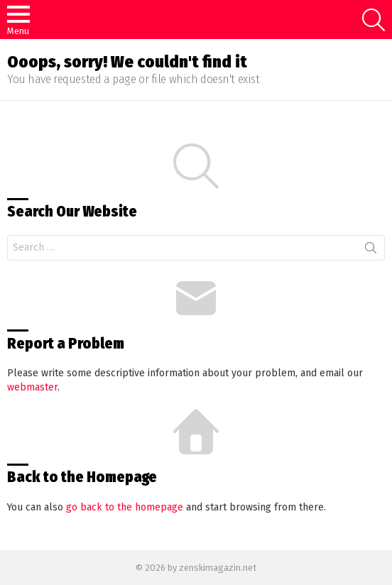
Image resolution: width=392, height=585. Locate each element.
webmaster (32, 387)
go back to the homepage (125, 507)
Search (371, 251)
